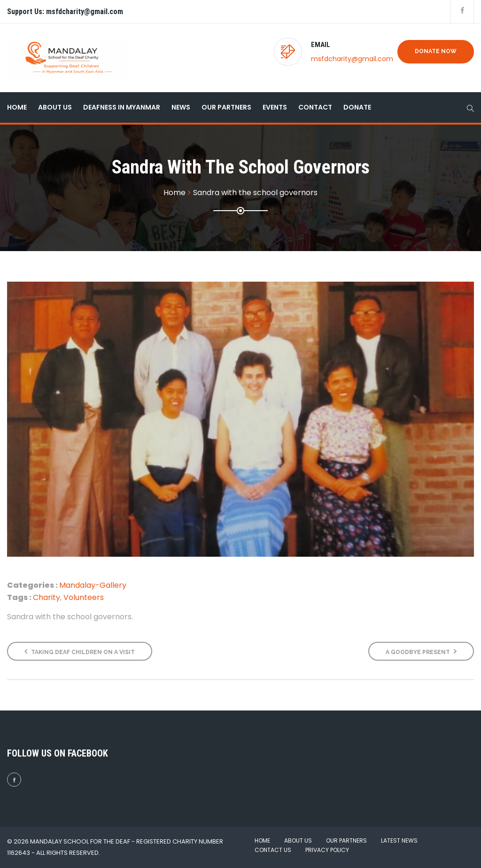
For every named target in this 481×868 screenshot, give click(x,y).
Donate (357, 107)
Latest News (399, 840)
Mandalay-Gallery (93, 585)
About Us (55, 107)
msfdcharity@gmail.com (352, 59)
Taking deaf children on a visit (80, 651)
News (181, 107)
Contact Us (273, 850)
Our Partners (226, 107)
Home (17, 107)
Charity (47, 597)
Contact (315, 107)
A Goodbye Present (421, 651)
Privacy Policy (327, 850)
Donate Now (436, 51)
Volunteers (84, 597)
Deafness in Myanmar (122, 107)
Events (275, 107)
